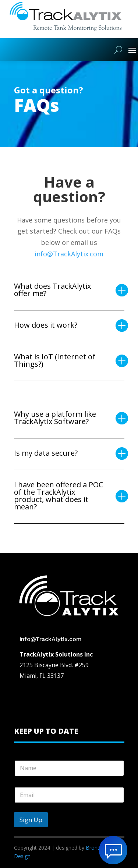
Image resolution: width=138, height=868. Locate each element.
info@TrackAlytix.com (69, 254)
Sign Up (31, 820)
